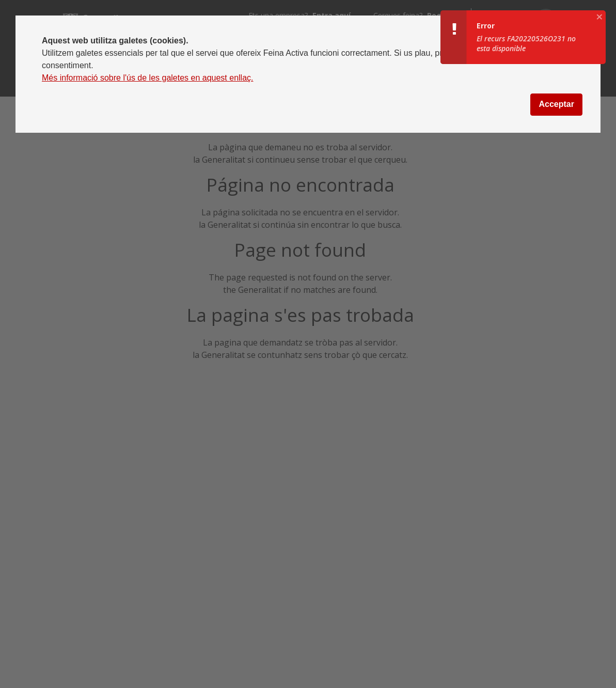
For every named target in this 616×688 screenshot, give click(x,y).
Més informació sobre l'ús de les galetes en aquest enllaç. (148, 78)
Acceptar (556, 104)
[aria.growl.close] (599, 17)
